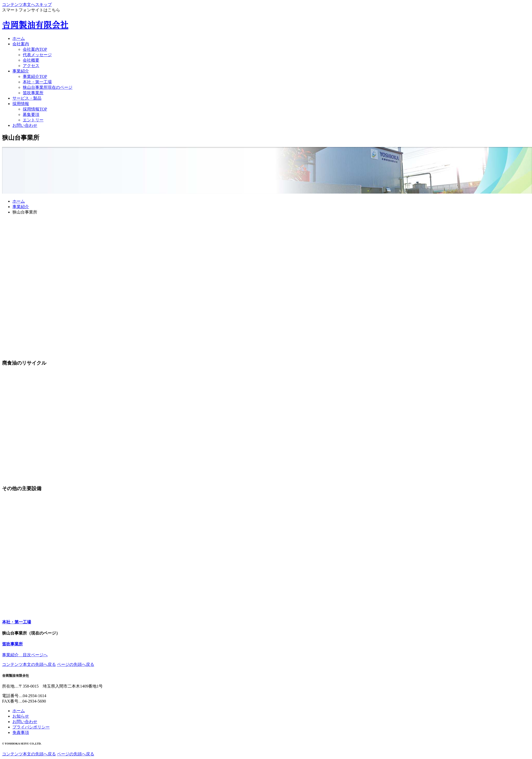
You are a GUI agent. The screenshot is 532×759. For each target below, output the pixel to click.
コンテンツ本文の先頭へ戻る (29, 664)
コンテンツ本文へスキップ (27, 5)
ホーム (19, 201)
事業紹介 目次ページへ (25, 655)
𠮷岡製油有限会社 (35, 25)
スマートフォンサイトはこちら (31, 10)
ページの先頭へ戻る (76, 664)
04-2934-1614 (35, 696)
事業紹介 (21, 207)
